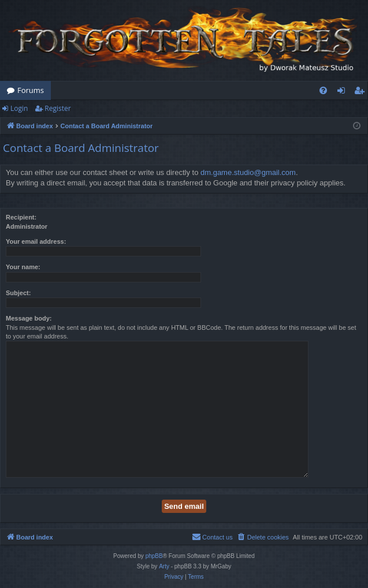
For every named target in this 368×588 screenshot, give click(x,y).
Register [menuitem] (362, 92)
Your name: (23, 267)
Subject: (18, 293)
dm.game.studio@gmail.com (248, 172)
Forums (31, 90)
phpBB (154, 556)
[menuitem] (323, 90)
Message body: (29, 318)
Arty (164, 566)
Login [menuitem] (343, 92)
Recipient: (21, 217)
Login (19, 108)
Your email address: (36, 241)
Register (57, 108)
